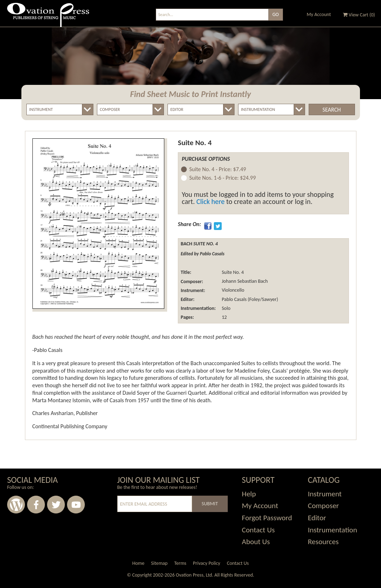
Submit (210, 504)
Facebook (36, 505)
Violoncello (232, 290)
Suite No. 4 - (218, 170)
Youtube (76, 505)
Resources (323, 542)
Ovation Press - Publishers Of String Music (48, 18)
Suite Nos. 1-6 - (223, 178)
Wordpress (16, 505)
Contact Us (258, 530)
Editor (317, 518)
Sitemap (159, 563)
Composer (323, 506)
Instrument (325, 494)
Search (332, 110)
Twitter (56, 505)
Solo (226, 308)
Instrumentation (333, 530)
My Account (319, 14)
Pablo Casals (234, 299)
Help (249, 494)
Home (138, 563)
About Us (256, 542)
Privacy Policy (207, 563)
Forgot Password (267, 518)
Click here (210, 201)
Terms (180, 563)
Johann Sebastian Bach (244, 282)
